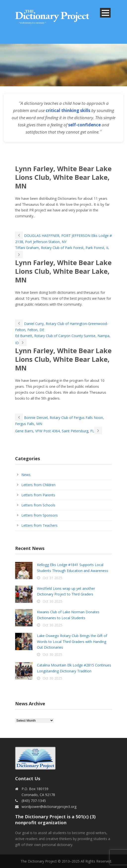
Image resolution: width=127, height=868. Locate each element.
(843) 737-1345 (34, 801)
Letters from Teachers (39, 525)
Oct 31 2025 (52, 578)
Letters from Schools (38, 505)
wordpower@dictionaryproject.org (49, 807)
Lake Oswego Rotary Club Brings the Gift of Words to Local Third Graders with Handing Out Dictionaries (72, 642)
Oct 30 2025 (52, 601)
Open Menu (105, 13)
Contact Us (28, 778)
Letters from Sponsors (40, 515)
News (26, 475)
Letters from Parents (38, 495)
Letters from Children (38, 485)
